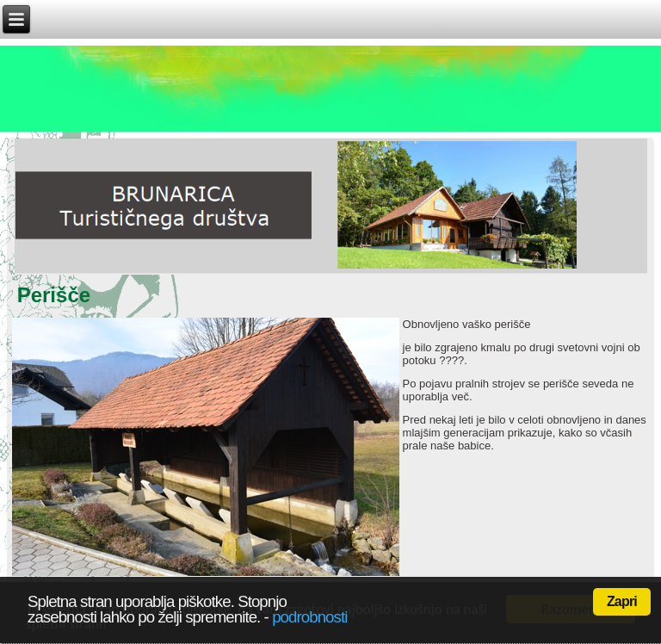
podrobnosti (309, 617)
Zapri (622, 601)
